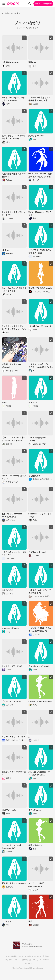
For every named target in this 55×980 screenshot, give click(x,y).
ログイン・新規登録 (43, 4)
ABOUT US (27, 963)
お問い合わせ (27, 960)
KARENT (46, 960)
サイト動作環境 (11, 956)
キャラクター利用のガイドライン (30, 956)
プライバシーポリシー (13, 960)
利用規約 (46, 956)
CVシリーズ (37, 960)
